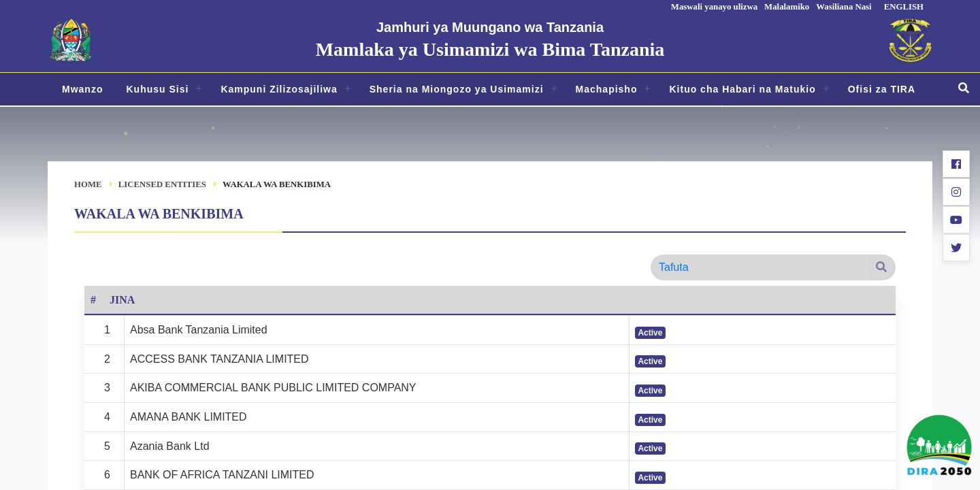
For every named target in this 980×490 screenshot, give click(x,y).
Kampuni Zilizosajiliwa (279, 89)
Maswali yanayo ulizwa (714, 7)
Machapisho (607, 89)
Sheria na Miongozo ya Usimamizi (457, 89)
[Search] (759, 267)
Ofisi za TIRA (882, 89)
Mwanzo (82, 89)
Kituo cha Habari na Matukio (742, 89)
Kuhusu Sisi (157, 89)
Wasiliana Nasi (844, 7)
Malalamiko (787, 7)
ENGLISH (904, 7)
